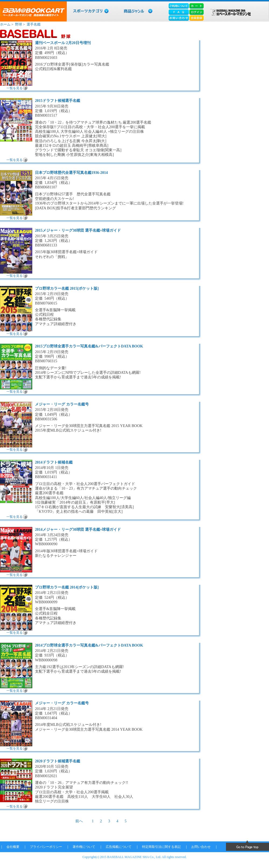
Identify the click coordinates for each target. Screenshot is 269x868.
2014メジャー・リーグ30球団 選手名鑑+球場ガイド (78, 530)
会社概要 (13, 847)
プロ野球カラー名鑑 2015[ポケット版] (67, 288)
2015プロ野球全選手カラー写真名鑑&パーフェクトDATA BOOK (89, 346)
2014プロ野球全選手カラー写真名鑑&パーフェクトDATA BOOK (89, 645)
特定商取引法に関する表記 (161, 847)
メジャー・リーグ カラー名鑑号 (62, 404)
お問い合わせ (201, 847)
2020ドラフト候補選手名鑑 (58, 761)
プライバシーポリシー (46, 847)
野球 (19, 24)
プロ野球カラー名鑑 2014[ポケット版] (67, 587)
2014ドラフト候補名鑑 (54, 462)
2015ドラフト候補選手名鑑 (58, 101)
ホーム (5, 24)
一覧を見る (15, 88)
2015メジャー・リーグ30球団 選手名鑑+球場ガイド (78, 230)
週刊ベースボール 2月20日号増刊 (63, 43)
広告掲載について (119, 847)
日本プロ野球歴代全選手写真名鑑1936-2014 (71, 173)
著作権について (84, 847)
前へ (79, 821)
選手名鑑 (34, 24)
